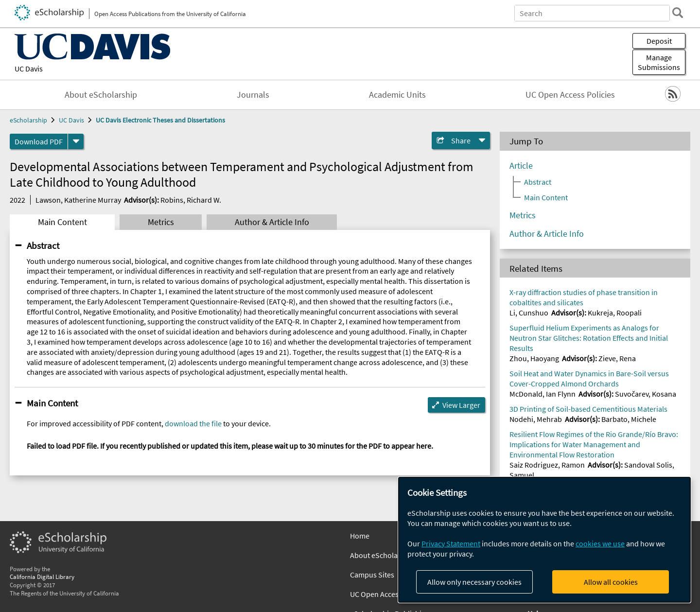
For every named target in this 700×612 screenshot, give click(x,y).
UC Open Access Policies (570, 95)
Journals (253, 95)
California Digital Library (42, 577)
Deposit (659, 41)
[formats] (76, 141)
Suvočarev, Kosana (646, 394)
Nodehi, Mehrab (536, 419)
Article (521, 166)
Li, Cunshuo (529, 313)
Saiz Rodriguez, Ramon (547, 465)
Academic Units (397, 95)
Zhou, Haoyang (534, 358)
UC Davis (29, 69)
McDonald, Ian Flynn (542, 394)
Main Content (62, 222)
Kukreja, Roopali (615, 313)
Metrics (161, 222)
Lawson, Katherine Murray (78, 200)
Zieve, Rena (617, 358)
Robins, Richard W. (191, 200)
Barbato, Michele (629, 419)
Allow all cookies (611, 582)
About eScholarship (101, 95)
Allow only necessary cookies (474, 582)
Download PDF (39, 141)
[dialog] (544, 540)
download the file (193, 423)
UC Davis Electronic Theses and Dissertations (160, 120)
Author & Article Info (272, 222)
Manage (659, 62)
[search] (678, 13)
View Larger (461, 405)
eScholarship (28, 120)
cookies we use (600, 543)
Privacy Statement (451, 543)
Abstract (43, 245)
